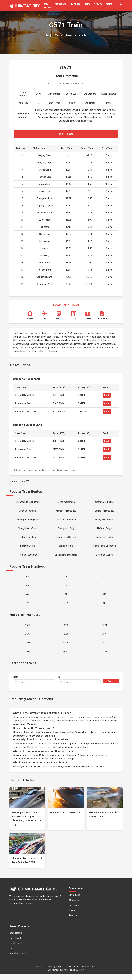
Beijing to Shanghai (66, 503)
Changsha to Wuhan (28, 530)
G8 (28, 598)
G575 (28, 639)
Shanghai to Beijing (104, 503)
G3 (66, 580)
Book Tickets (66, 134)
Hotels (119, 4)
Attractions (61, 4)
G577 (104, 639)
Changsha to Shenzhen (104, 548)
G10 (104, 598)
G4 (104, 580)
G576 (66, 639)
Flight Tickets (16, 949)
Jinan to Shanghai (28, 512)
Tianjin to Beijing (28, 548)
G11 (28, 607)
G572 (28, 630)
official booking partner (63, 738)
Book (107, 396)
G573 (66, 630)
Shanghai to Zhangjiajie (66, 557)
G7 (104, 589)
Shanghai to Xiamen (104, 521)
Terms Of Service (89, 972)
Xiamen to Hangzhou (66, 512)
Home (12, 482)
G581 (28, 657)
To (79, 686)
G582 (66, 657)
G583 (104, 657)
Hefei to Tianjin (104, 530)
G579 (66, 648)
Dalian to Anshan (28, 539)
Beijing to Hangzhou (104, 512)
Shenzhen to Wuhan (66, 521)
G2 (28, 580)
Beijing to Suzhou (104, 557)
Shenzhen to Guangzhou (28, 503)
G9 (66, 598)
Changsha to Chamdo (66, 539)
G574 (104, 630)
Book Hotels (16, 939)
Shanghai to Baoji (66, 530)
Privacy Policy (55, 972)
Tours (12, 954)
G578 (28, 648)
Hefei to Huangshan (28, 557)
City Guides (74, 901)
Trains (87, 4)
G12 (66, 607)
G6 (66, 589)
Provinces (75, 4)
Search (111, 687)
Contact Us (40, 972)
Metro (109, 4)
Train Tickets (16, 944)
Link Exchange (71, 972)
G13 (104, 607)
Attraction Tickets (18, 959)
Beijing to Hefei (66, 548)
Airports (98, 4)
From (34, 686)
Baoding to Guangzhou (28, 521)
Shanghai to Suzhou (104, 539)
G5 (28, 589)
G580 (104, 648)
